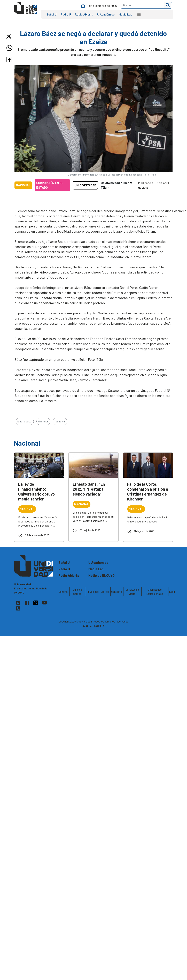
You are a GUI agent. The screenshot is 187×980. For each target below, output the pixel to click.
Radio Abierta (84, 14)
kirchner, (43, 421)
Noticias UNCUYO (102, 575)
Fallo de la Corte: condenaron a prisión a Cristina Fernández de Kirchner (148, 491)
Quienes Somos (77, 592)
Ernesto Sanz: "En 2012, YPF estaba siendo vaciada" (89, 489)
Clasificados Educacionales (155, 592)
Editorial (63, 592)
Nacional (23, 185)
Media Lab (126, 14)
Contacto (117, 592)
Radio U (66, 14)
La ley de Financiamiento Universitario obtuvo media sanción (36, 491)
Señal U (52, 14)
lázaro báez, (25, 421)
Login (172, 592)
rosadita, (60, 421)
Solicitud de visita (132, 592)
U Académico (106, 14)
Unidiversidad (85, 185)
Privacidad (93, 592)
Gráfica (105, 592)
